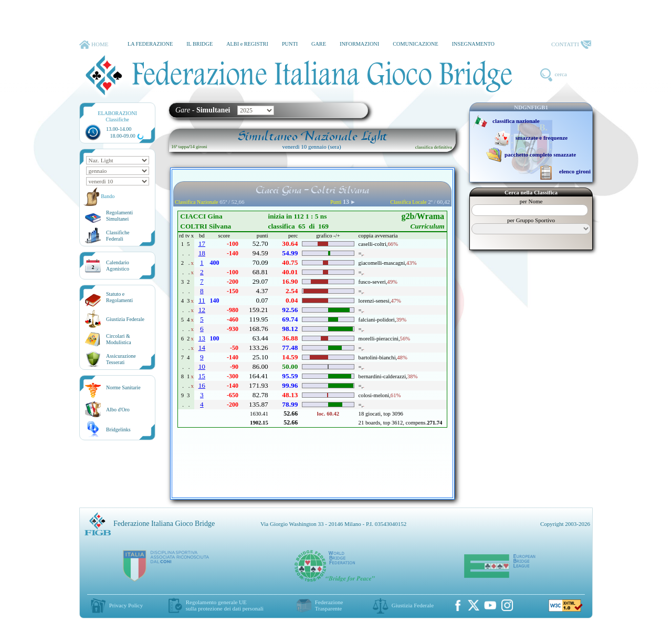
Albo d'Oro (118, 410)
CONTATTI (571, 45)
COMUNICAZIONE (416, 44)
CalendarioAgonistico (118, 266)
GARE (319, 44)
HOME (94, 45)
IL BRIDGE (199, 44)
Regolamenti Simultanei (119, 216)
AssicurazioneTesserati (121, 359)
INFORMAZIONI (359, 44)
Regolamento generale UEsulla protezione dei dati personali (225, 605)
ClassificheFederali (118, 236)
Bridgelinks (118, 429)
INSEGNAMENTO (473, 44)
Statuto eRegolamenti (119, 297)
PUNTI (290, 44)
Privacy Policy (126, 605)
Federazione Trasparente (329, 605)
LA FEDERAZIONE (150, 44)
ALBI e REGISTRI (247, 44)
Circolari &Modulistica (119, 339)
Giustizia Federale (125, 319)
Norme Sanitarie (123, 387)
